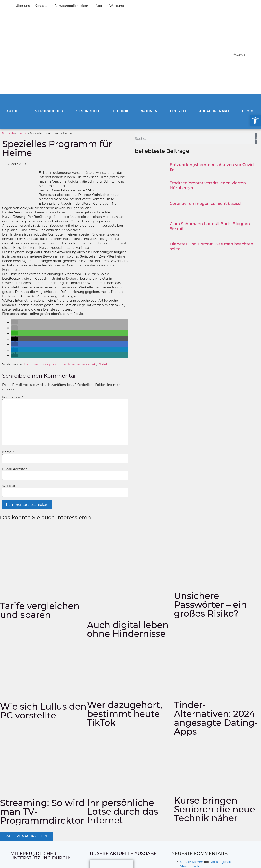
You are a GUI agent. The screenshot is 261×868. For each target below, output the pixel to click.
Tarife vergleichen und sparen (40, 610)
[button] (15, 322)
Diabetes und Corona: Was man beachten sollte (212, 247)
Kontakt (41, 6)
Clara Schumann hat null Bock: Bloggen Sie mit (210, 226)
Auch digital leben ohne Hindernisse (128, 629)
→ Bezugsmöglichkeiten (70, 6)
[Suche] (256, 138)
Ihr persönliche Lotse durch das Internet (123, 811)
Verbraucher (49, 111)
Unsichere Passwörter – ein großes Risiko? (210, 605)
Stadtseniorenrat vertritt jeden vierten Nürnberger (208, 185)
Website (8, 486)
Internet (75, 364)
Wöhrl (102, 364)
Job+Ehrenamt (214, 111)
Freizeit (178, 111)
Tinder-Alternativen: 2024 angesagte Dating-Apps (216, 718)
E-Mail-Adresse (15, 469)
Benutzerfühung (37, 364)
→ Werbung (116, 6)
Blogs (248, 111)
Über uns (23, 6)
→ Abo (97, 6)
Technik (120, 111)
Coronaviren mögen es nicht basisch (206, 204)
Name (8, 452)
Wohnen (149, 111)
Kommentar (13, 397)
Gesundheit (88, 111)
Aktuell (14, 111)
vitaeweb (89, 364)
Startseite (8, 133)
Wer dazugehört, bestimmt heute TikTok (125, 714)
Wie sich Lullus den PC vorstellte (43, 711)
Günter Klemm (192, 862)
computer (59, 364)
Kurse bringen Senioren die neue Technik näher (215, 809)
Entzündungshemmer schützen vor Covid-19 (213, 167)
